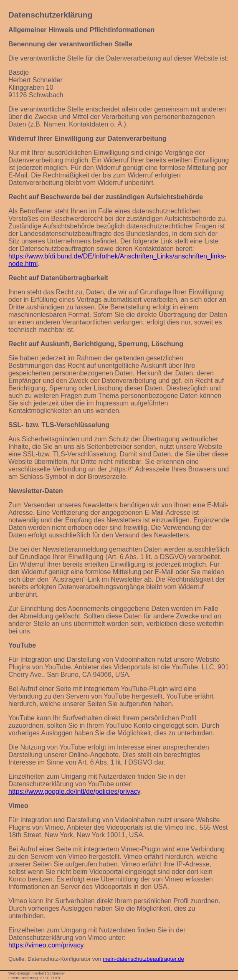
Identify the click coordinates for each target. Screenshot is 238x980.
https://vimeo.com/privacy (46, 945)
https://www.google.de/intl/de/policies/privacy (74, 791)
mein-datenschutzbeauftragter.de (143, 959)
